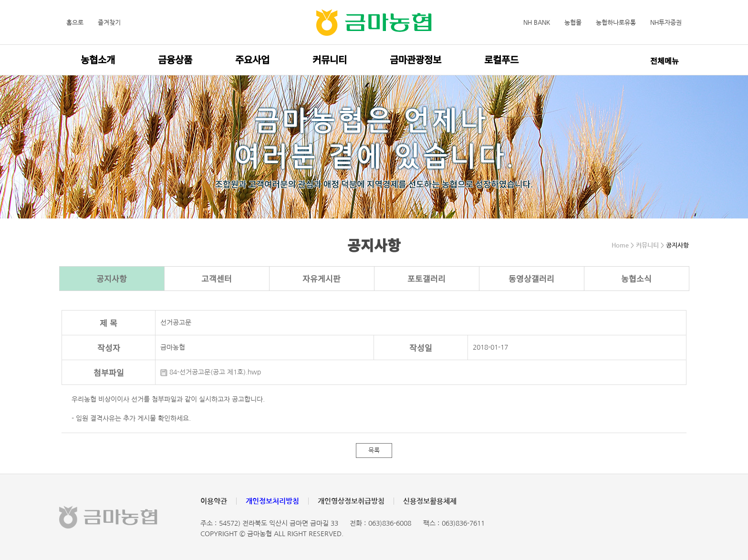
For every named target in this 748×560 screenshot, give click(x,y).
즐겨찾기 (109, 23)
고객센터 (217, 278)
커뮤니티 (330, 60)
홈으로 (75, 23)
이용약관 (214, 501)
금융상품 (175, 60)
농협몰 (573, 23)
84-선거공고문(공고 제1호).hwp (211, 372)
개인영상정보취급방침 (351, 501)
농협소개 (98, 60)
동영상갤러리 (531, 278)
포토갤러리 (426, 278)
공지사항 (112, 278)
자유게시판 (322, 278)
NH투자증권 (666, 23)
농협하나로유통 (616, 23)
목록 (374, 451)
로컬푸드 (501, 60)
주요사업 (252, 60)
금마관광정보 (416, 60)
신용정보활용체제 (430, 501)
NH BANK (537, 23)
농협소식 (636, 278)
